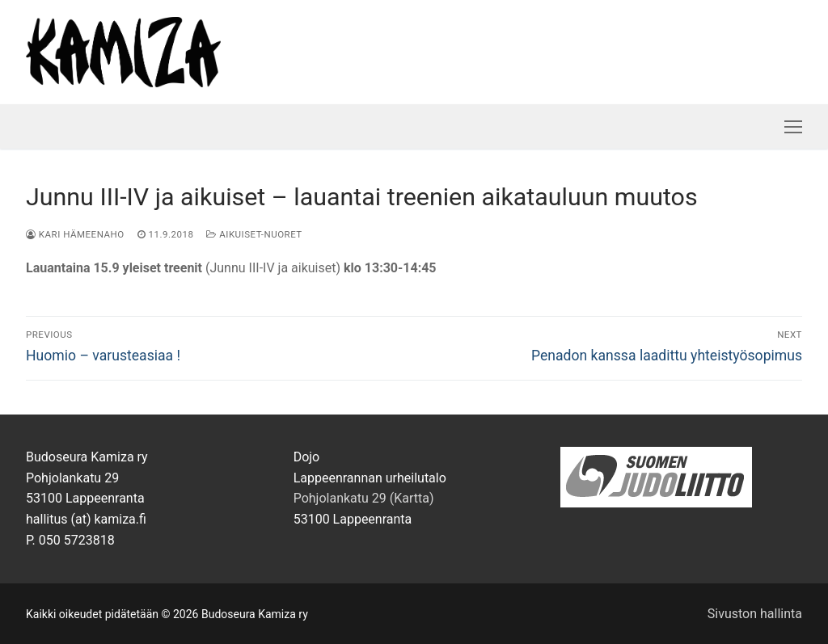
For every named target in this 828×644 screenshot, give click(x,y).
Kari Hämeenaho (75, 234)
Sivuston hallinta (755, 614)
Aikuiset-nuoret (254, 234)
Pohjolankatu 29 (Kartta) (364, 498)
